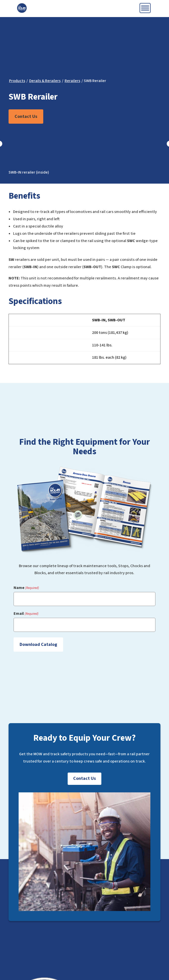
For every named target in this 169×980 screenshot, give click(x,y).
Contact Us (26, 117)
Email (26, 614)
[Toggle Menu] (145, 8)
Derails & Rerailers (45, 81)
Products (17, 81)
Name (26, 588)
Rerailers (72, 81)
